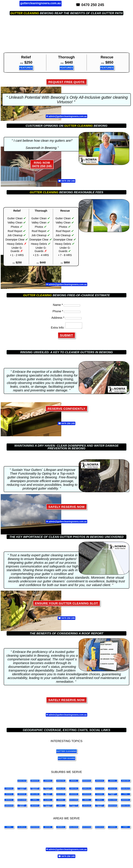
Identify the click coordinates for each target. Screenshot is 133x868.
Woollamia (35, 795)
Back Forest (113, 801)
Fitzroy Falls (126, 807)
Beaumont (35, 807)
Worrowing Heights (35, 790)
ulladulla (22, 828)
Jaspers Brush (22, 807)
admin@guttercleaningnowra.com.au (68, 116)
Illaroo (48, 801)
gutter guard (66, 759)
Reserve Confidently (67, 410)
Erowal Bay (61, 790)
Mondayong (61, 782)
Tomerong (9, 790)
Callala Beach (48, 795)
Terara (87, 801)
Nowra (35, 801)
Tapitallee (87, 807)
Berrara (74, 782)
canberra (113, 828)
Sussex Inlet (22, 782)
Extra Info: (57, 329)
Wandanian (100, 782)
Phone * (58, 311)
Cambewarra (9, 807)
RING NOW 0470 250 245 (42, 164)
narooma (48, 828)
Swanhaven (35, 782)
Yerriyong (74, 790)
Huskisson (22, 795)
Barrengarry (113, 807)
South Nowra (22, 801)
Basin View (126, 782)
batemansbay (35, 828)
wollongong (74, 828)
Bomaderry (126, 801)
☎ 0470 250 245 (90, 5)
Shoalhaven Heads (48, 807)
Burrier (61, 801)
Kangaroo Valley (100, 807)
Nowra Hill (87, 790)
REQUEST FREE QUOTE (66, 82)
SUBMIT (67, 336)
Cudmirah (48, 782)
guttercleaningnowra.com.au (41, 3)
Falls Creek (100, 790)
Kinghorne (74, 795)
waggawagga (100, 828)
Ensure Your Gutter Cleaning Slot (67, 604)
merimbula (61, 828)
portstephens (87, 828)
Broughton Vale (74, 807)
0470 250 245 (68, 181)
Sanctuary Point (48, 790)
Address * (58, 318)
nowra (9, 828)
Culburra (100, 795)
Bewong (113, 782)
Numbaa (100, 801)
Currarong (87, 795)
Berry (61, 807)
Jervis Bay (113, 790)
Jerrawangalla (87, 782)
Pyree (125, 795)
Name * (58, 305)
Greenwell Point (113, 795)
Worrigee (9, 801)
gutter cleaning (25, 13)
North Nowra (74, 801)
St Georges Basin (22, 790)
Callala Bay (61, 795)
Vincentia (9, 795)
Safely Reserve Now (66, 508)
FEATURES (26, 68)
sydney (126, 828)
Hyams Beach (126, 790)
